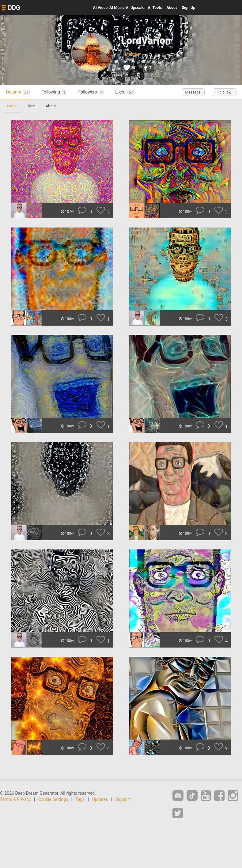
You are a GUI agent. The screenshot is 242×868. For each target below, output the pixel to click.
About (172, 8)
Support (123, 799)
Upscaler (136, 8)
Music (117, 8)
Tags (80, 799)
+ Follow (224, 92)
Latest (13, 106)
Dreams (19, 92)
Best (33, 106)
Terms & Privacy (15, 799)
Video (100, 8)
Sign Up (188, 8)
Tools (155, 8)
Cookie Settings (53, 799)
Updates (100, 799)
